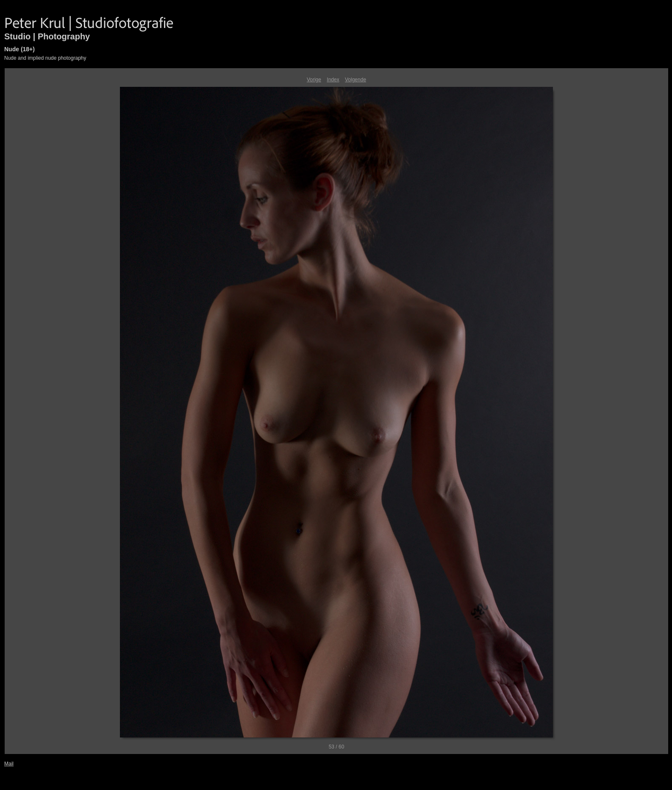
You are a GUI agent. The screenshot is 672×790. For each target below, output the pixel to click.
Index (333, 80)
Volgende (355, 80)
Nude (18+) (19, 49)
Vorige (314, 80)
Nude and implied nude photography (45, 58)
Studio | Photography (47, 36)
